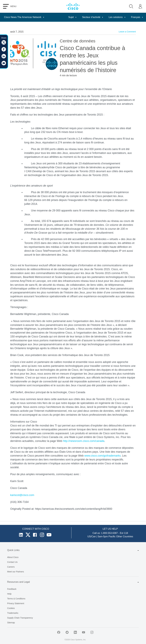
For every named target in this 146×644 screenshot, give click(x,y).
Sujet (73, 17)
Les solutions (117, 17)
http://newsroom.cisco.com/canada (84, 441)
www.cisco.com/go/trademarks (102, 456)
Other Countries (125, 536)
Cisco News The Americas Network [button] (24, 17)
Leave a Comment (127, 32)
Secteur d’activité (93, 17)
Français (137, 17)
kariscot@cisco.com (22, 495)
